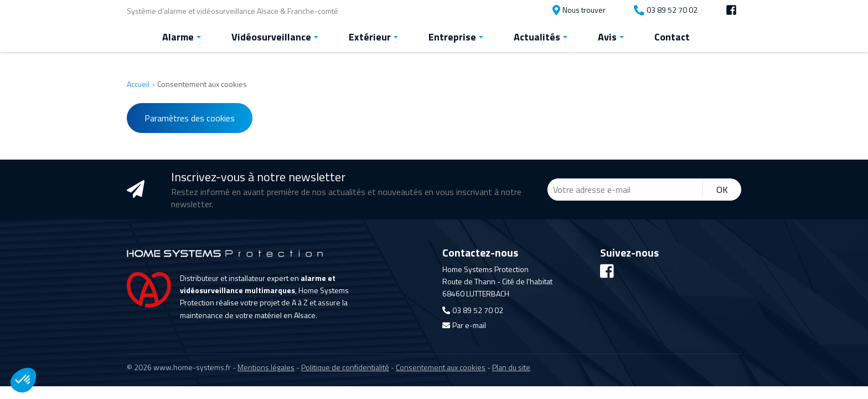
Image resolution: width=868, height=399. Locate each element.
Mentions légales (266, 366)
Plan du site (511, 366)
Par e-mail (464, 324)
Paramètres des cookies (190, 117)
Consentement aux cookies (441, 366)
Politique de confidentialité (345, 366)
